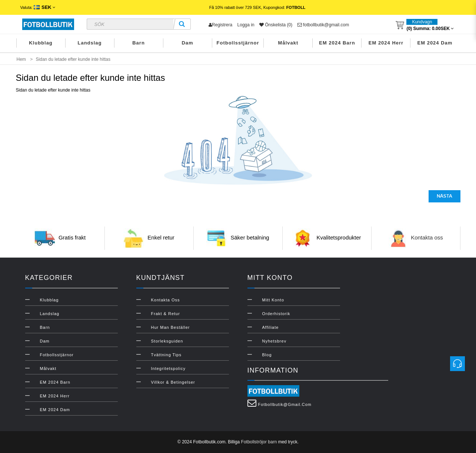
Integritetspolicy (168, 368)
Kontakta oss (427, 237)
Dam (187, 43)
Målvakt (288, 43)
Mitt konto (273, 300)
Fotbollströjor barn (259, 442)
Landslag (89, 43)
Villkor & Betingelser (173, 382)
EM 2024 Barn (337, 43)
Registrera (220, 25)
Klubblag (41, 43)
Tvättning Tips (166, 355)
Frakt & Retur (166, 314)
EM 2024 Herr (386, 43)
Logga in (246, 25)
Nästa (445, 196)
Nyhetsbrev (274, 341)
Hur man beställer (171, 327)
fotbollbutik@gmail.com (323, 25)
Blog (267, 355)
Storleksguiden (167, 341)
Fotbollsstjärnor (238, 43)
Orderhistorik (276, 314)
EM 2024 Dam (435, 43)
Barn (139, 43)
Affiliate (271, 327)
